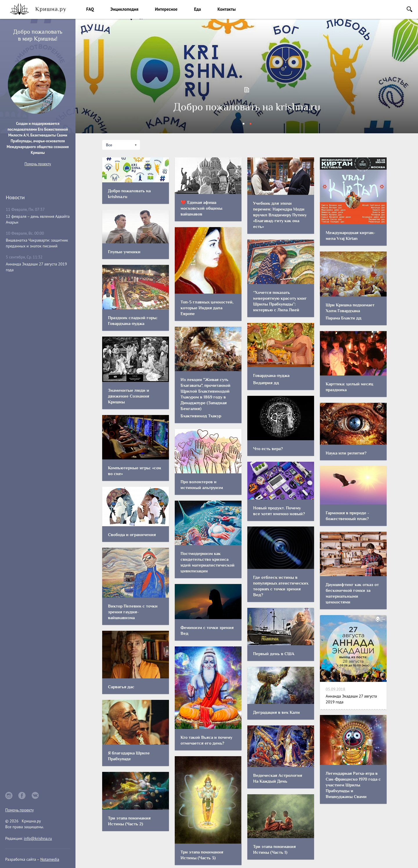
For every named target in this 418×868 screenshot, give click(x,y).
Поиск (409, 9)
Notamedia (50, 859)
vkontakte (35, 796)
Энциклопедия (124, 9)
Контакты (227, 9)
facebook (22, 796)
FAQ (90, 9)
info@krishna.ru (38, 838)
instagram (9, 796)
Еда (197, 9)
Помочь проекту (38, 164)
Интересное (166, 9)
